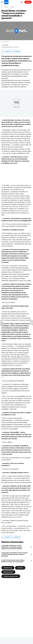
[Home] (2, 7)
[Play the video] (16, 31)
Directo (28, 2)
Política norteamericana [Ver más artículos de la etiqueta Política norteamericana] (11, 576)
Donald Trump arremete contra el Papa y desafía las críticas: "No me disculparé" (13, 561)
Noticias (6, 7)
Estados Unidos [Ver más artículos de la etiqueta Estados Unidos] (8, 572)
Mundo (12, 7)
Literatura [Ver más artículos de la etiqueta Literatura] (20, 568)
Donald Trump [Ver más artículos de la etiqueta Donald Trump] (8, 568)
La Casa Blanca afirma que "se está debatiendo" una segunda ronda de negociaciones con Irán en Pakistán (12, 547)
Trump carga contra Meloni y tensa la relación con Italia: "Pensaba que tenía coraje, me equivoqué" (15, 554)
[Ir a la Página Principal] (6, 2)
